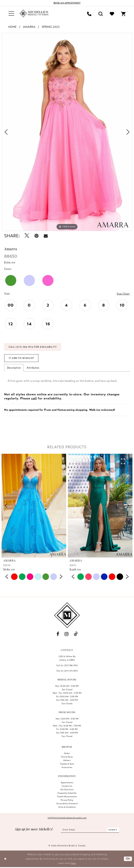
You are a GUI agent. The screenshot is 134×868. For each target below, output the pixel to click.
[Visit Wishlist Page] (112, 14)
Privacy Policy (67, 800)
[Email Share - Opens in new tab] (46, 236)
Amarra (29, 27)
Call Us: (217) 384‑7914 (67, 665)
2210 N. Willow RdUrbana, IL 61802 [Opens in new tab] (67, 658)
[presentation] (34, 506)
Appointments (67, 782)
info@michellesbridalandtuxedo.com (67, 818)
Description (14, 368)
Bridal (67, 753)
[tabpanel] (67, 132)
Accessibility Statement (67, 803)
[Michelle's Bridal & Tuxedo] (34, 13)
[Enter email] (90, 830)
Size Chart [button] (123, 294)
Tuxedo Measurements (67, 796)
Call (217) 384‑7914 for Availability (33, 347)
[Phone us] (89, 14)
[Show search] (101, 14)
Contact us (67, 786)
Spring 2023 (51, 27)
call (34, 398)
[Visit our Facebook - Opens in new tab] (58, 634)
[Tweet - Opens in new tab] (27, 236)
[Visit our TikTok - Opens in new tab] (76, 634)
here (73, 863)
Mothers (67, 760)
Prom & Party (67, 757)
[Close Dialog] (5, 859)
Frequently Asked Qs (67, 793)
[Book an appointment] (67, 3)
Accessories (67, 767)
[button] (11, 14)
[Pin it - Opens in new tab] (37, 236)
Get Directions (67, 789)
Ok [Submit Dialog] (128, 859)
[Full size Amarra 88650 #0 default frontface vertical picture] (67, 132)
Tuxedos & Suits (67, 764)
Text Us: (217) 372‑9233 (67, 671)
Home (12, 27)
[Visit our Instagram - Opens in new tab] (66, 634)
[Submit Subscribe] (113, 830)
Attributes (33, 368)
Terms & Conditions (67, 807)
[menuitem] (11, 14)
